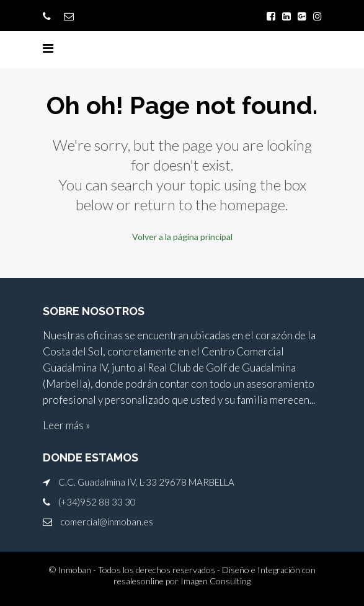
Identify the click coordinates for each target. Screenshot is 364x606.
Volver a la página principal (182, 237)
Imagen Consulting (215, 581)
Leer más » (66, 425)
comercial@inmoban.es (107, 522)
